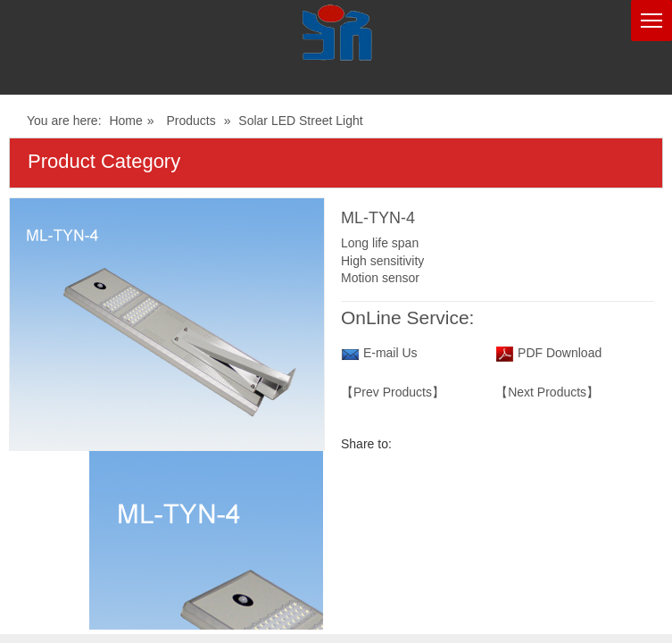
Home (125, 121)
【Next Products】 (547, 392)
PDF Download (558, 353)
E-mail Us (390, 353)
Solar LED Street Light (300, 121)
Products (191, 121)
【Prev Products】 (393, 392)
